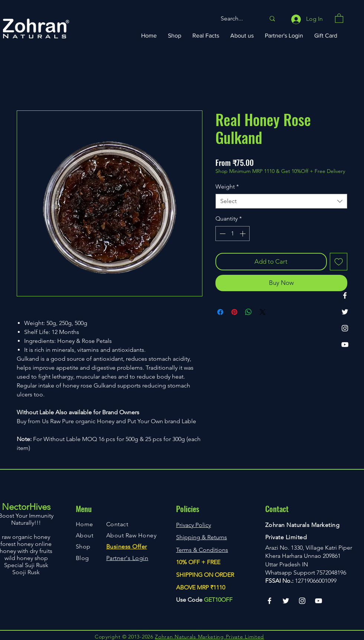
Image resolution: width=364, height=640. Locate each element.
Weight (227, 186)
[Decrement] (222, 234)
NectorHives (26, 507)
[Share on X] (263, 312)
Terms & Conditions (202, 550)
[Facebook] (345, 295)
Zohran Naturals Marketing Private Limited (209, 637)
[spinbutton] (233, 234)
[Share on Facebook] (220, 312)
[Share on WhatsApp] (248, 312)
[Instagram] (345, 328)
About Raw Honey (131, 535)
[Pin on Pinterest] (234, 312)
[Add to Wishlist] (339, 262)
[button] (339, 18)
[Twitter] (345, 312)
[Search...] (237, 19)
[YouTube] (345, 345)
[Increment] (243, 234)
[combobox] (281, 201)
